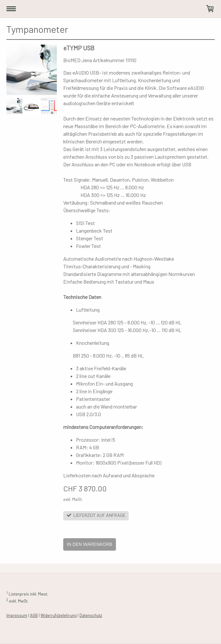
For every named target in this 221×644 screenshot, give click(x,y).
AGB (34, 615)
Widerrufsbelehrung (59, 615)
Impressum (17, 615)
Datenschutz (91, 615)
